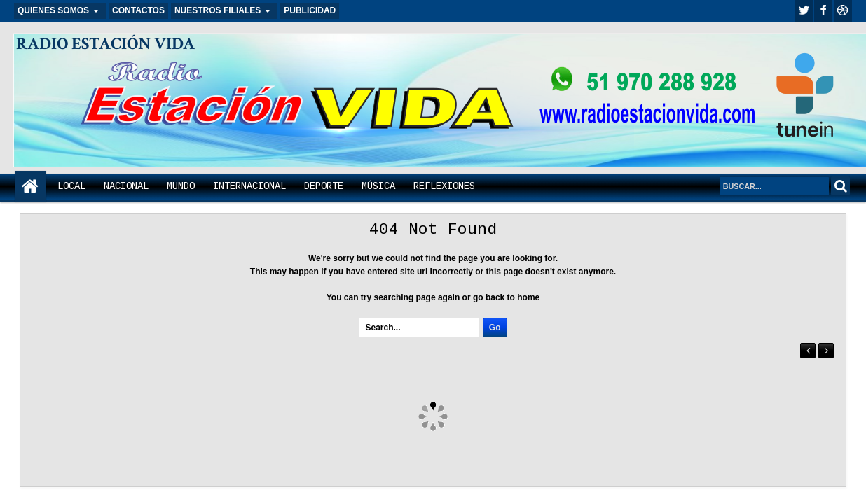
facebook (823, 11)
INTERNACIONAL (249, 186)
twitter (804, 11)
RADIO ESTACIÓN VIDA (105, 44)
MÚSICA (378, 186)
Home (30, 187)
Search (840, 186)
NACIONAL (126, 186)
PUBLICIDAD (310, 10)
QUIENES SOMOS (53, 10)
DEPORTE (324, 186)
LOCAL (71, 186)
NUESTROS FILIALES (218, 10)
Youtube (843, 11)
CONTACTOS (138, 10)
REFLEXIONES (444, 186)
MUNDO (181, 186)
